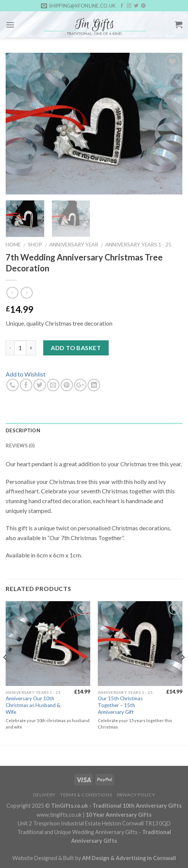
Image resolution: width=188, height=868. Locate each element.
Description (23, 430)
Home (13, 245)
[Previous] (5, 673)
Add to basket (76, 348)
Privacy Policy (136, 795)
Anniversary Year (74, 245)
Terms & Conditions (86, 795)
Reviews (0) (20, 445)
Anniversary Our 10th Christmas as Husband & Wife (33, 705)
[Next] (183, 673)
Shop (35, 245)
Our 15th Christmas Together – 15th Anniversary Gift (120, 705)
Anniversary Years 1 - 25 (138, 245)
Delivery (44, 795)
